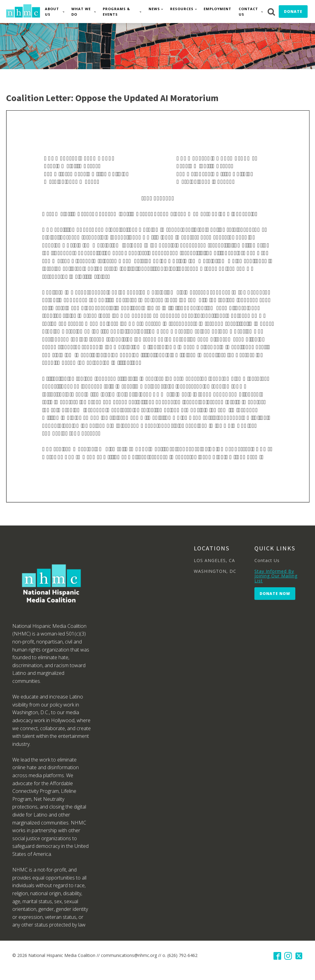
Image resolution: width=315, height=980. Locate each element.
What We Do (81, 12)
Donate (293, 12)
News (154, 9)
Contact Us (248, 12)
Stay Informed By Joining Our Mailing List (276, 576)
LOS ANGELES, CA (214, 560)
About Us (52, 12)
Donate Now (275, 594)
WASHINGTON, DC (215, 571)
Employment (217, 9)
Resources (182, 9)
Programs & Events (116, 12)
